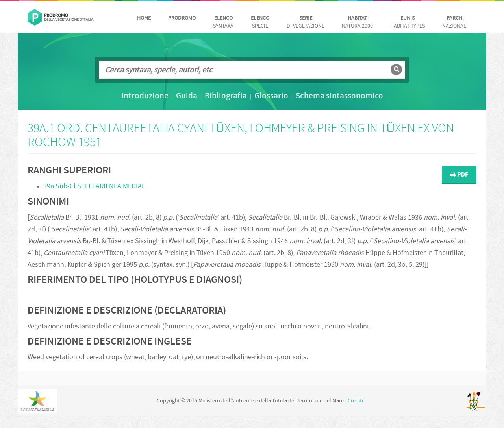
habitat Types (408, 22)
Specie (260, 22)
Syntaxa (223, 22)
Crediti (355, 401)
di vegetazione (306, 22)
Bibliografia (226, 96)
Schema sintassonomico (339, 96)
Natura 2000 (357, 22)
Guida (187, 96)
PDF (459, 175)
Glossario (271, 96)
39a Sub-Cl (94, 187)
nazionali (455, 22)
